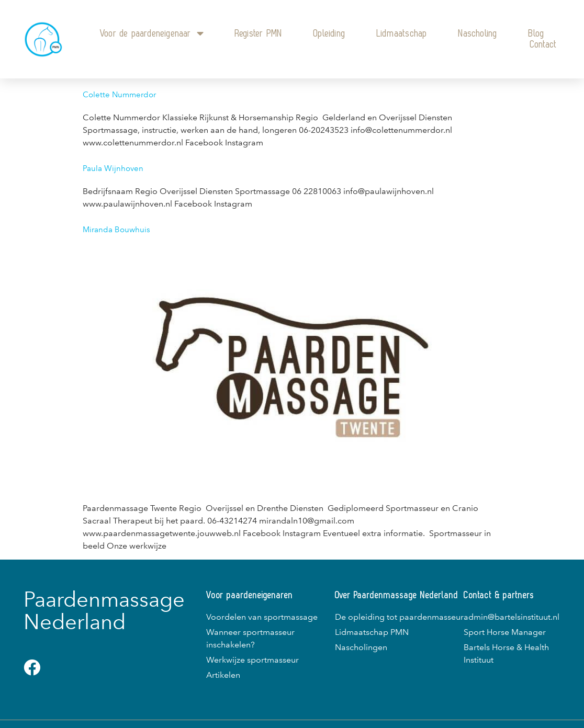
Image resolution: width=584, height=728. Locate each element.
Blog (536, 33)
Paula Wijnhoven (113, 168)
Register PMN (259, 33)
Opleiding (329, 33)
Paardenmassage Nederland (104, 611)
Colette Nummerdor (119, 95)
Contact (543, 44)
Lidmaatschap (402, 33)
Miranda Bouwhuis (116, 230)
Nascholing (478, 33)
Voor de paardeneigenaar (152, 34)
